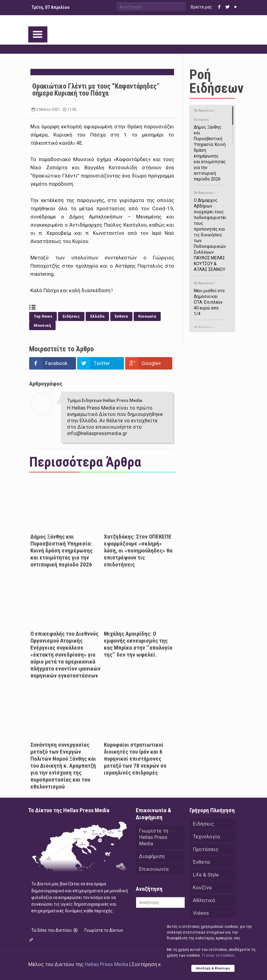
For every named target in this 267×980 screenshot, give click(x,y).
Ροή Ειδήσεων (216, 81)
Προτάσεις (206, 849)
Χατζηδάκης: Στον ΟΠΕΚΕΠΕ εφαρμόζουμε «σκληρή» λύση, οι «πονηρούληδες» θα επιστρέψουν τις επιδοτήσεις (138, 551)
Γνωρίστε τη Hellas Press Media (154, 837)
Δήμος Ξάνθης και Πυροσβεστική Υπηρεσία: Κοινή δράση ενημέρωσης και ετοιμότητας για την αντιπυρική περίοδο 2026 (62, 551)
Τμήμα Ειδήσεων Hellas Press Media (105, 400)
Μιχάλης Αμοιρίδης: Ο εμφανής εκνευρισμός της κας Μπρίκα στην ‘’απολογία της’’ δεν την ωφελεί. (138, 644)
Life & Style (206, 875)
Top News (43, 316)
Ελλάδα (97, 316)
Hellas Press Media (106, 964)
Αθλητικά (204, 900)
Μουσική (42, 325)
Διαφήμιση (152, 856)
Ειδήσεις (71, 316)
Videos (201, 913)
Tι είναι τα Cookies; (218, 955)
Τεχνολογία (206, 836)
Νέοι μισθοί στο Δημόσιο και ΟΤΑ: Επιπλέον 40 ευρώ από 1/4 (210, 297)
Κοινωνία (147, 316)
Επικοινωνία (154, 869)
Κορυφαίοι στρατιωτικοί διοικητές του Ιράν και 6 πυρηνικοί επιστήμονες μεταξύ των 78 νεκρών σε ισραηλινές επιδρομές (135, 759)
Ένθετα (121, 316)
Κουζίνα (202, 887)
